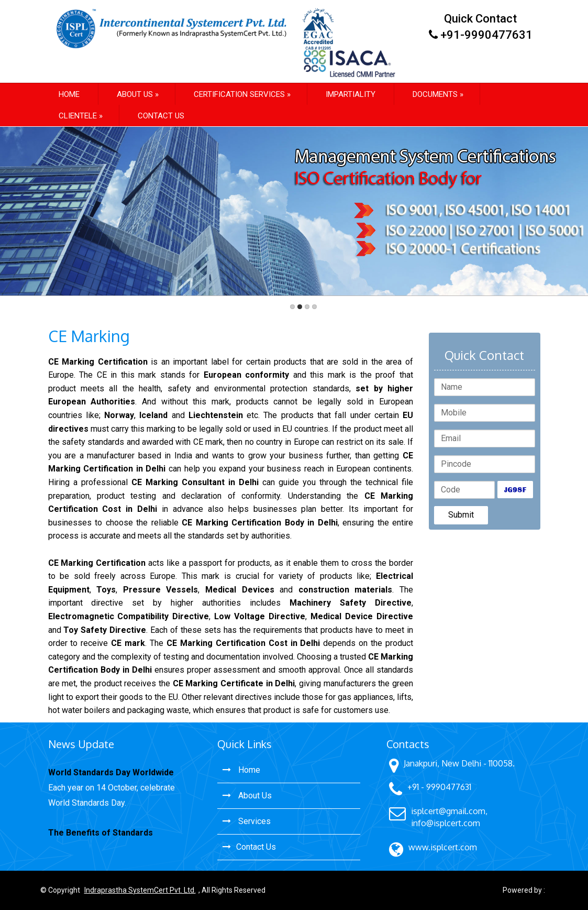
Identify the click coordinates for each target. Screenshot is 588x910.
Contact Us (161, 116)
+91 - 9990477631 (439, 787)
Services (247, 821)
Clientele (78, 116)
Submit (461, 515)
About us (135, 94)
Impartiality (351, 94)
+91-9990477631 (486, 35)
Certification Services (239, 94)
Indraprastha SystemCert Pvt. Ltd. (140, 890)
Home (69, 94)
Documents (435, 94)
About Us (247, 796)
